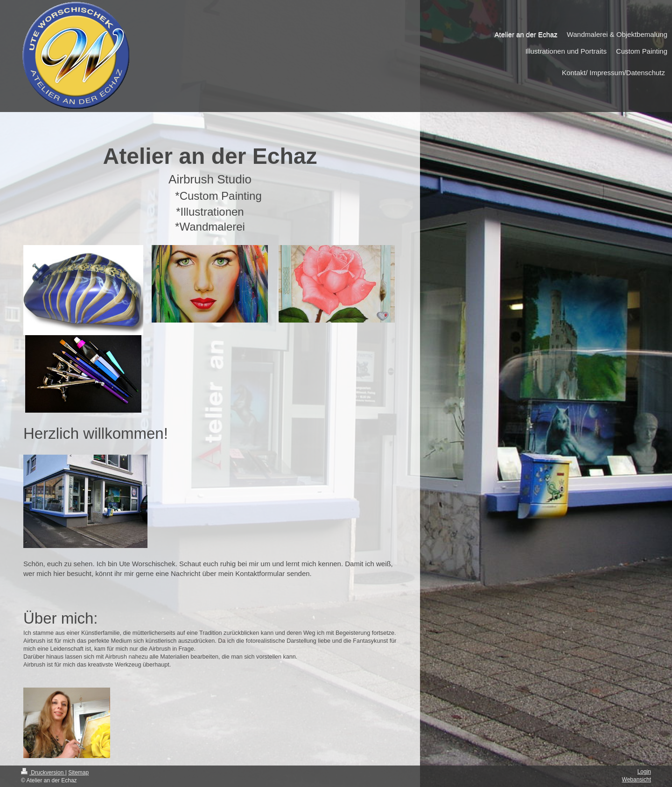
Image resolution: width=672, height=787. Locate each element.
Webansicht (637, 780)
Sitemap (78, 773)
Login (644, 772)
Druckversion (43, 773)
